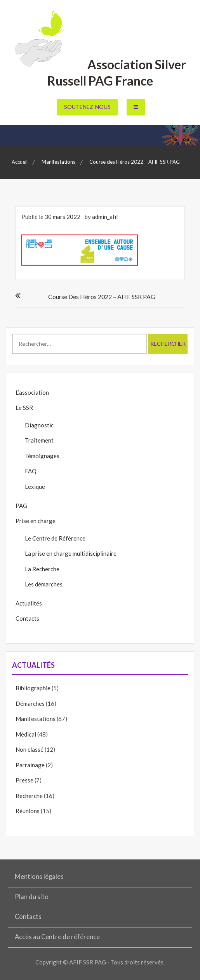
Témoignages (42, 456)
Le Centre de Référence (55, 538)
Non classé (30, 749)
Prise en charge (36, 521)
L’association (32, 392)
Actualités (29, 603)
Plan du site (31, 897)
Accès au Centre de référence (57, 937)
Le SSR (24, 408)
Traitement (39, 440)
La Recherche (42, 569)
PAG (21, 506)
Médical (26, 734)
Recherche (29, 796)
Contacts (27, 618)
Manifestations (36, 719)
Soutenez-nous (87, 107)
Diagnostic (39, 425)
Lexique (35, 486)
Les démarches (44, 584)
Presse (24, 780)
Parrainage (30, 765)
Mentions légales (39, 877)
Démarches (30, 703)
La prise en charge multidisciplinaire (71, 553)
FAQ (31, 471)
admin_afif (105, 217)
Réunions (28, 811)
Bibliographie (33, 688)
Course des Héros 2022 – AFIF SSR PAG (102, 297)
